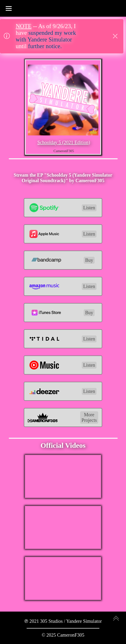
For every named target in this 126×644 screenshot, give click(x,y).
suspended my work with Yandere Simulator (46, 36)
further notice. (45, 46)
